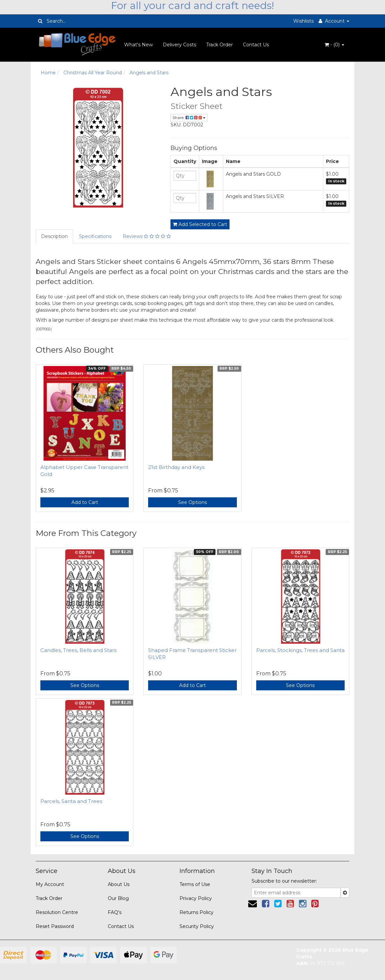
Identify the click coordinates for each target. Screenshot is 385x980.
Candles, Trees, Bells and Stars (78, 650)
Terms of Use (195, 884)
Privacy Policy (196, 898)
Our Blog (118, 898)
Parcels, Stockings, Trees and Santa (300, 650)
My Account (50, 884)
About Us (119, 884)
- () (334, 45)
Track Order (220, 45)
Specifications (95, 236)
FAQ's (115, 912)
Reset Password (55, 926)
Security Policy (197, 926)
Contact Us (256, 45)
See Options (192, 502)
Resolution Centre (57, 912)
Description (54, 236)
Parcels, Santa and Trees (71, 801)
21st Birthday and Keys (176, 467)
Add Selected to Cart (200, 224)
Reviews (147, 236)
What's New (138, 45)
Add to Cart (85, 502)
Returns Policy (197, 912)
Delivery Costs (179, 45)
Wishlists (303, 21)
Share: (189, 117)
